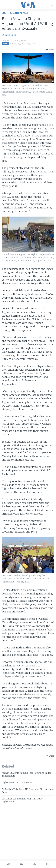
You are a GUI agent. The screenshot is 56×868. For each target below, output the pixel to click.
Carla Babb (10, 35)
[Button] (50, 50)
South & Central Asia (15, 13)
